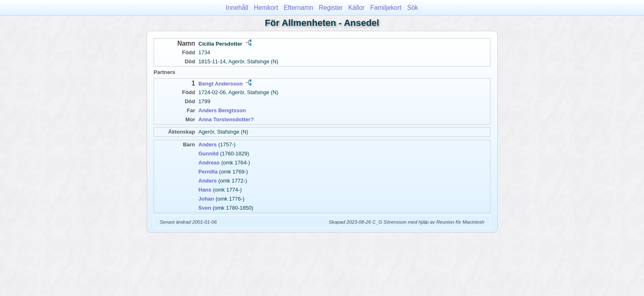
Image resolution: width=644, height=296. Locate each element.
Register (331, 8)
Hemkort (266, 8)
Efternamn (299, 8)
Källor (356, 8)
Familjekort (386, 8)
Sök (413, 8)
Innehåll (237, 8)
